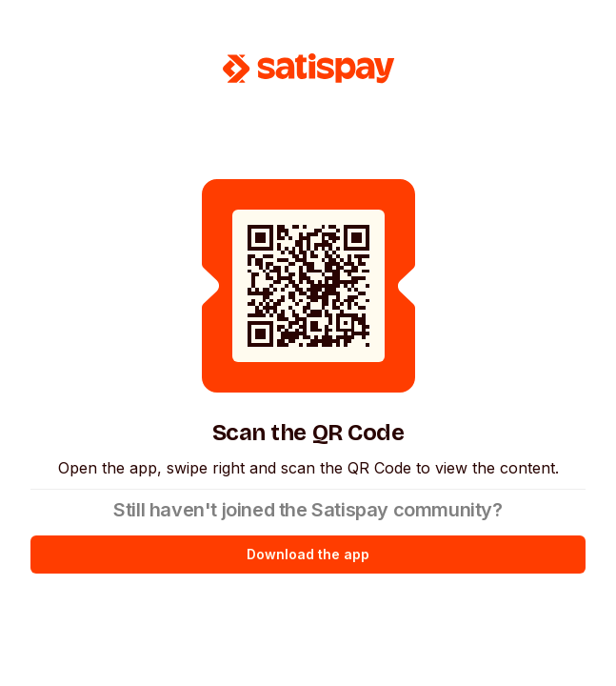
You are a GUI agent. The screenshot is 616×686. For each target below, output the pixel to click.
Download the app (308, 554)
